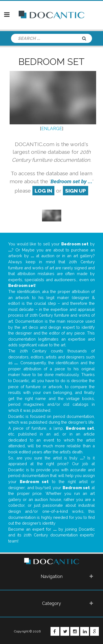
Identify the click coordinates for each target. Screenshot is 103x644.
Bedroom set (51, 62)
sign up (76, 191)
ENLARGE (52, 129)
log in (43, 191)
